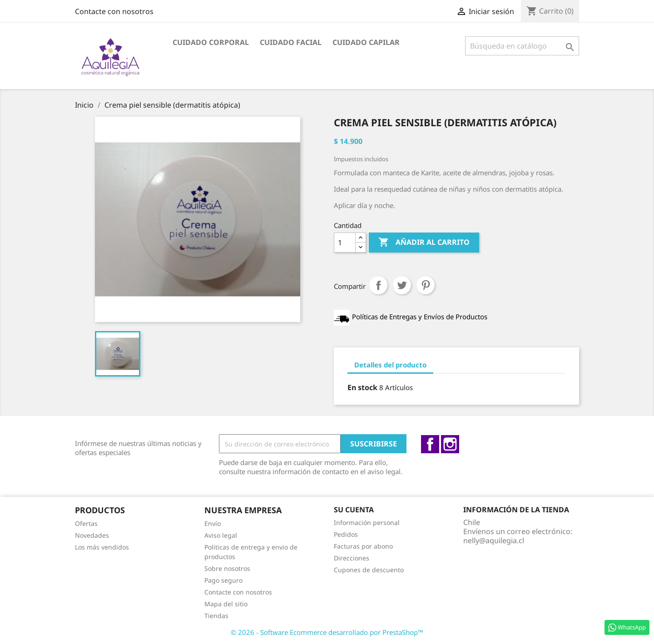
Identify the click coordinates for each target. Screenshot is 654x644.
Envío (213, 523)
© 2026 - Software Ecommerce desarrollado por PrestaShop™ (327, 632)
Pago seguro (223, 580)
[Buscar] (522, 46)
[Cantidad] (345, 243)
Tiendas (216, 616)
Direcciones (352, 558)
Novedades (92, 535)
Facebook (430, 444)
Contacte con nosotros (114, 11)
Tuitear (402, 285)
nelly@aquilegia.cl (494, 540)
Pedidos (346, 534)
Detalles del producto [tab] (390, 365)
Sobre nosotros (227, 568)
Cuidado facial (291, 42)
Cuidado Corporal (211, 42)
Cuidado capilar (366, 42)
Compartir (378, 285)
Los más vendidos (102, 547)
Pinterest (426, 285)
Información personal (367, 523)
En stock (362, 387)
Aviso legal (221, 535)
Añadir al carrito (424, 243)
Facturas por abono (363, 546)
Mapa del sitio (226, 604)
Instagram (450, 444)
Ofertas (86, 523)
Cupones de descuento (369, 570)
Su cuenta (354, 510)
